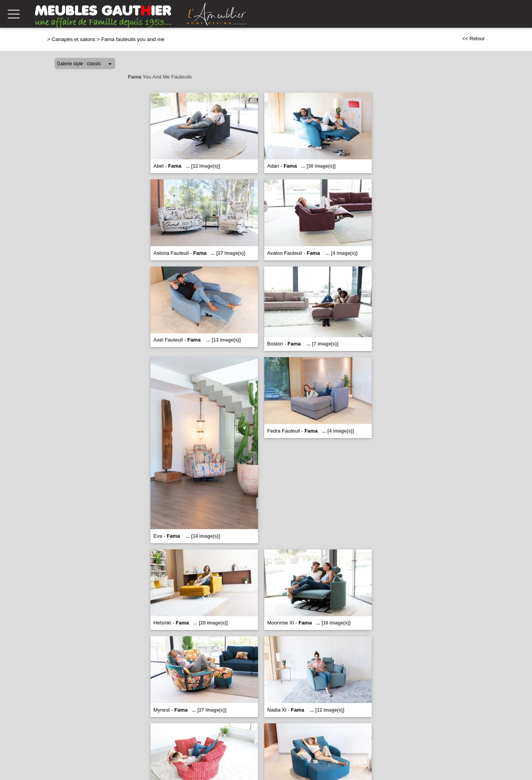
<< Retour (474, 38)
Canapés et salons (73, 39)
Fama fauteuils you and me (133, 39)
